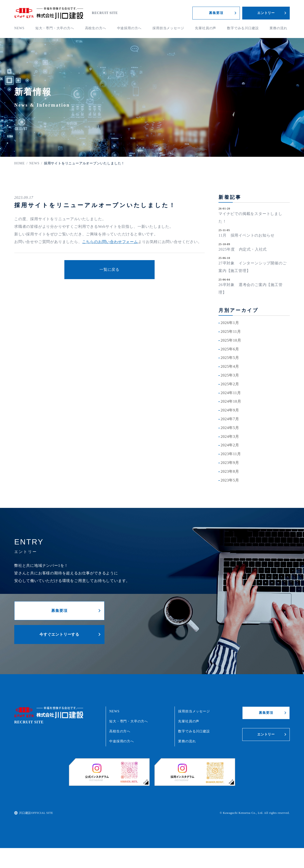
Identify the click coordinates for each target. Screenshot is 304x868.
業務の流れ (278, 28)
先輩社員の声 (206, 28)
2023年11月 (231, 454)
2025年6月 (230, 349)
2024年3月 (230, 436)
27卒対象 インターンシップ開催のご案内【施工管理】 (252, 267)
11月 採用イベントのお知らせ (246, 235)
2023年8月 (230, 471)
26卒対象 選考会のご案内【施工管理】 (251, 289)
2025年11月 (231, 331)
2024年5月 (230, 428)
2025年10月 (231, 340)
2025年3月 (230, 375)
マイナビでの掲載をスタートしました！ (250, 217)
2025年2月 (230, 384)
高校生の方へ (96, 28)
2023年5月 (230, 480)
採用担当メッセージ (168, 28)
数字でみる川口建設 (243, 28)
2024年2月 (230, 445)
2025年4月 (230, 366)
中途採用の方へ (129, 28)
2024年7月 (230, 419)
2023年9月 (230, 463)
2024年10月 (231, 401)
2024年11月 (231, 393)
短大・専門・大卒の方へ (55, 28)
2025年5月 (230, 358)
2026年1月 (230, 323)
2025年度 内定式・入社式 (243, 249)
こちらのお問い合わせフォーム (110, 242)
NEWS (19, 28)
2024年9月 (230, 410)
